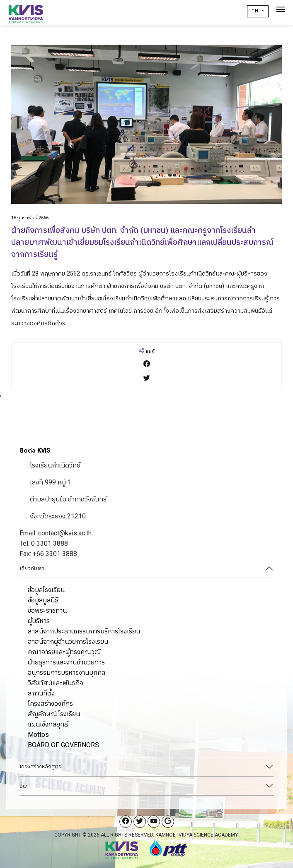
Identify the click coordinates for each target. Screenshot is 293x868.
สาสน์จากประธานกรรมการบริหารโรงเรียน (84, 631)
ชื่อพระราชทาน (47, 610)
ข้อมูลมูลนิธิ (43, 600)
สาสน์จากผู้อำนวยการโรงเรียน (68, 641)
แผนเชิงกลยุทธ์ (48, 724)
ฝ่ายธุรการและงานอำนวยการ (66, 662)
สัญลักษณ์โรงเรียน (54, 714)
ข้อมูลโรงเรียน (46, 590)
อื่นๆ (24, 786)
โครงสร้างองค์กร (50, 704)
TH (256, 11)
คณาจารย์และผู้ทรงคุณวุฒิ (64, 652)
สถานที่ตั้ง (41, 693)
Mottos (38, 735)
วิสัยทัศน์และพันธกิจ (56, 683)
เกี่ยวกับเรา (32, 568)
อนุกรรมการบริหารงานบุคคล (67, 673)
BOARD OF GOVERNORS (63, 745)
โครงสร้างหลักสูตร (40, 766)
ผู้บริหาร (39, 621)
